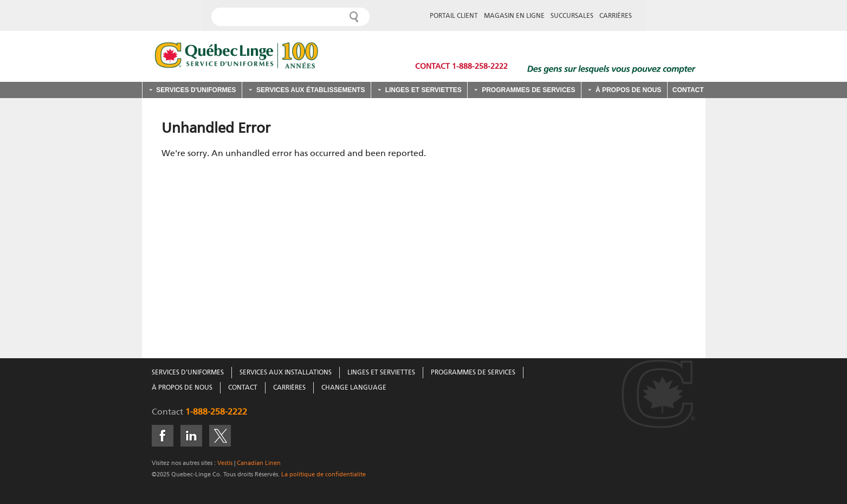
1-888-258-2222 (216, 412)
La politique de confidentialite (323, 474)
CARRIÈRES (616, 16)
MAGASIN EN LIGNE (514, 16)
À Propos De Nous (182, 388)
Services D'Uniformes (188, 373)
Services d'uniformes (196, 90)
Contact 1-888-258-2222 (461, 67)
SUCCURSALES (572, 16)
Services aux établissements (311, 90)
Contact (688, 90)
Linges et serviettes (424, 90)
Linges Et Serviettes (381, 373)
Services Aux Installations (286, 373)
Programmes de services (528, 90)
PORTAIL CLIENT (454, 16)
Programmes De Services (473, 373)
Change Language (354, 388)
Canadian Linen (259, 463)
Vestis (225, 463)
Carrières (289, 388)
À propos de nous (628, 90)
